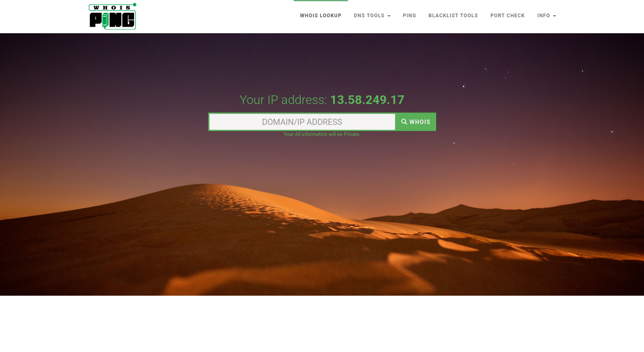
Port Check (508, 16)
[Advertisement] (322, 67)
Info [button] (547, 16)
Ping (410, 16)
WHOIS (416, 122)
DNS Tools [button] (372, 16)
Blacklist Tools (454, 16)
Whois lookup (321, 16)
